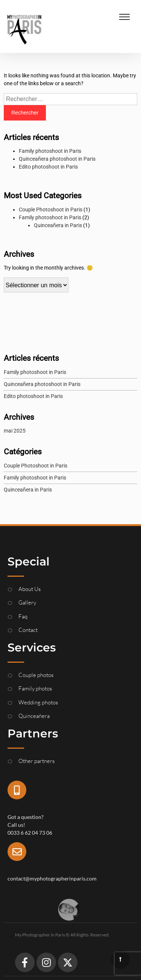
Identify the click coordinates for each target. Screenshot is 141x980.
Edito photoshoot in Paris (48, 167)
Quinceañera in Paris (58, 225)
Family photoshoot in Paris (50, 151)
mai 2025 (15, 431)
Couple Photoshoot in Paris (51, 210)
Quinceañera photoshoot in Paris (57, 159)
